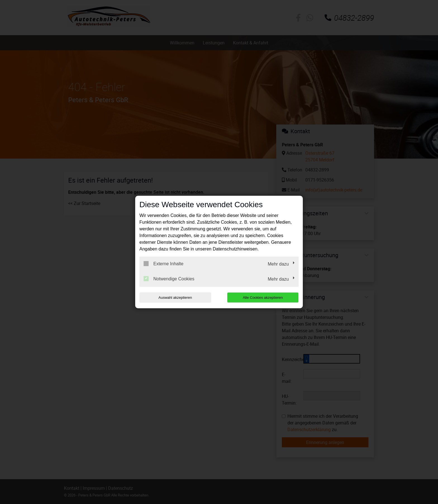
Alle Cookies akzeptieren (263, 298)
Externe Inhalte (164, 264)
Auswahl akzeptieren (175, 298)
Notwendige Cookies (169, 279)
